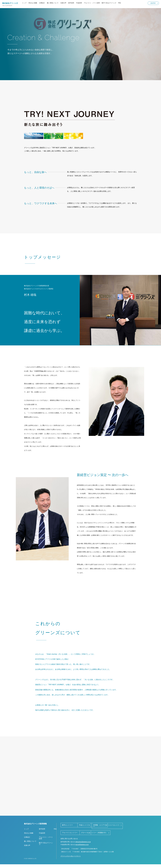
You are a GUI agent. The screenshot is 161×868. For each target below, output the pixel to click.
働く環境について (53, 3)
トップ (24, 3)
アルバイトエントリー (103, 831)
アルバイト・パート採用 (92, 3)
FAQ (119, 3)
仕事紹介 (42, 3)
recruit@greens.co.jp (82, 851)
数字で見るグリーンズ (109, 3)
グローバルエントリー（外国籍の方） (75, 839)
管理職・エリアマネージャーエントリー (75, 832)
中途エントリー (101, 825)
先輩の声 (63, 3)
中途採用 (79, 3)
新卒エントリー (67, 825)
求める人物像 (33, 3)
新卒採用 (71, 3)
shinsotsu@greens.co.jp (83, 848)
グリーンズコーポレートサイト (71, 862)
